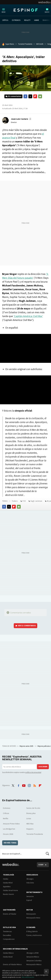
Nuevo (47, 12)
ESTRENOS (16, 20)
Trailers (15, 501)
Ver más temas (10, 843)
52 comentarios (15, 96)
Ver (27, 626)
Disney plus (31, 813)
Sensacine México (33, 957)
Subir (41, 865)
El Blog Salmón (32, 931)
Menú (4, 12)
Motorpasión (31, 914)
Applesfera (7, 887)
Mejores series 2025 (27, 746)
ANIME (37, 20)
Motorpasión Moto (33, 918)
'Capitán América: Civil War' (28, 316)
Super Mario (10, 44)
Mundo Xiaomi (8, 894)
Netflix (6, 818)
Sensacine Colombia (34, 961)
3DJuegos (30, 879)
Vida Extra (30, 883)
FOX (24, 501)
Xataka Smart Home (10, 890)
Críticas (6, 813)
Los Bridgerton (9, 829)
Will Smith (40, 44)
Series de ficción (33, 808)
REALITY (27, 20)
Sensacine (30, 896)
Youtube (24, 785)
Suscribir (43, 767)
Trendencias (7, 931)
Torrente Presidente (25, 44)
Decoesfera (7, 935)
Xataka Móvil (8, 883)
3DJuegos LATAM (32, 953)
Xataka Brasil (8, 957)
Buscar (47, 854)
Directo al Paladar (10, 914)
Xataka (6, 879)
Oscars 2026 (8, 834)
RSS (35, 785)
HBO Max (30, 824)
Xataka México (8, 953)
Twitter (30, 96)
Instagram (29, 785)
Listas (29, 818)
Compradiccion (9, 939)
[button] (21, 119)
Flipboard (35, 96)
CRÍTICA (5, 20)
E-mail (40, 96)
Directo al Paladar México (12, 964)
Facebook (25, 96)
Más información (28, 977)
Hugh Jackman (36, 501)
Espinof (26, 10)
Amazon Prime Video (11, 824)
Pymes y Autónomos (34, 935)
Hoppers (30, 829)
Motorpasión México (34, 964)
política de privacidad (33, 772)
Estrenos (7, 808)
